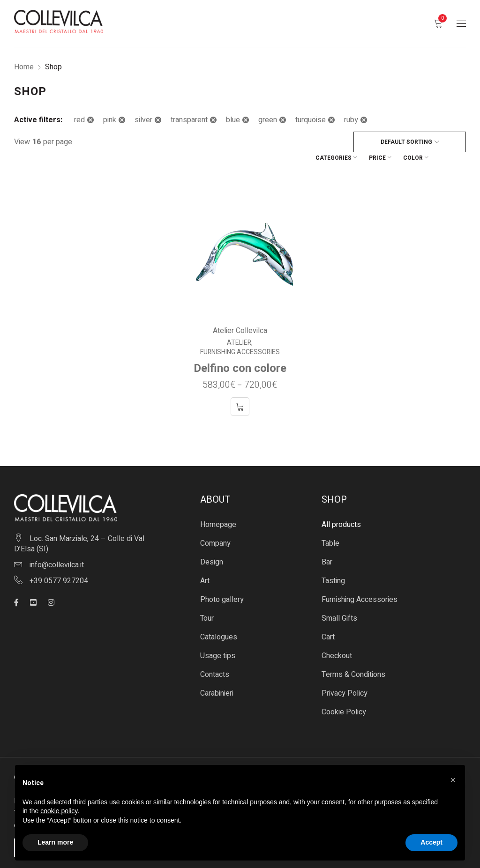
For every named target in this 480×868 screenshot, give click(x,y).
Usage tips (218, 638)
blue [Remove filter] (233, 120)
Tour (207, 601)
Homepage (218, 507)
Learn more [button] (55, 842)
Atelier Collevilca (240, 313)
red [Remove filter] (79, 120)
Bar (327, 545)
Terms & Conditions (353, 657)
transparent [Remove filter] (189, 120)
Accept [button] (431, 842)
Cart (328, 620)
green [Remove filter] (268, 120)
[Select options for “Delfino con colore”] (240, 389)
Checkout (337, 638)
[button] (453, 780)
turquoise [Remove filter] (311, 120)
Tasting (333, 564)
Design (212, 545)
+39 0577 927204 (59, 564)
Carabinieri (217, 676)
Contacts (215, 657)
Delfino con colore (240, 351)
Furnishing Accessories (240, 335)
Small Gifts (339, 601)
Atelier (240, 326)
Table (330, 526)
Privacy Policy (345, 676)
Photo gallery (222, 582)
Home (24, 67)
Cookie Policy (344, 695)
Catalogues (219, 620)
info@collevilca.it (57, 548)
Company (215, 526)
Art (205, 564)
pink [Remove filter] (110, 120)
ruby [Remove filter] (351, 120)
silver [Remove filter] (143, 120)
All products (341, 507)
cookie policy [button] (59, 811)
